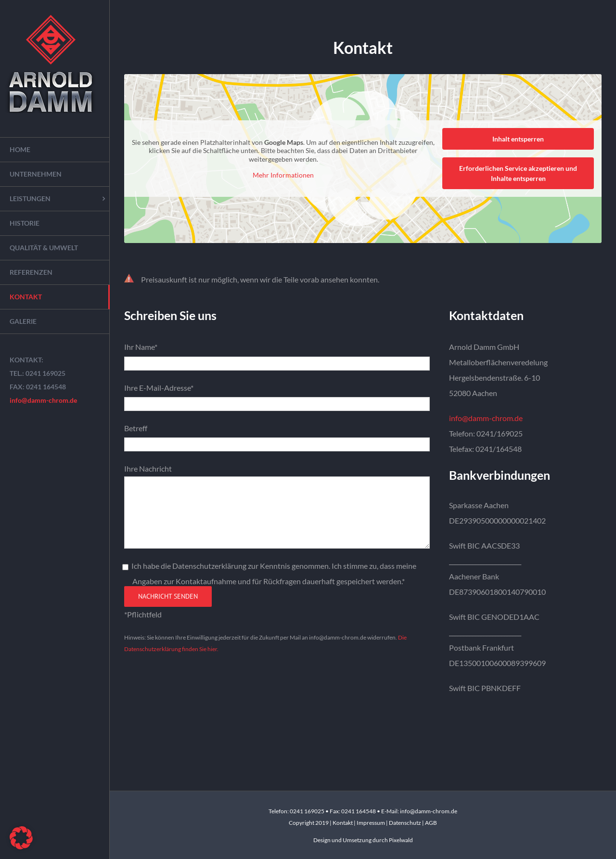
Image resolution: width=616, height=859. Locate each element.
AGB (431, 823)
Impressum (371, 823)
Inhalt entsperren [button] (518, 139)
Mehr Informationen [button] (283, 175)
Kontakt (343, 823)
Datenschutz (405, 823)
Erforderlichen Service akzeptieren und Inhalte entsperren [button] (518, 173)
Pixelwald (401, 840)
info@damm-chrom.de (43, 400)
